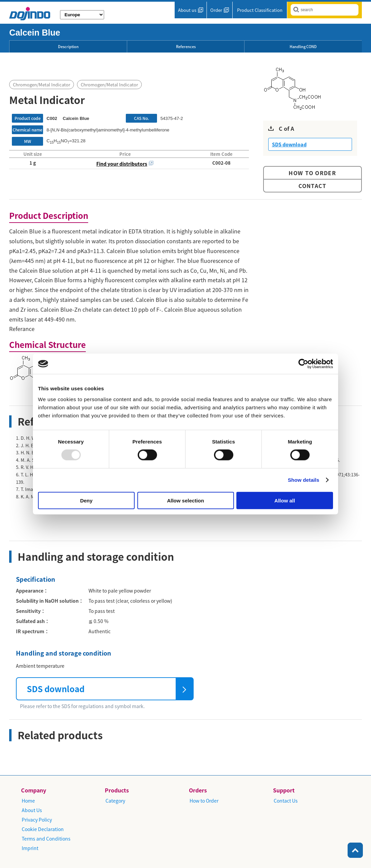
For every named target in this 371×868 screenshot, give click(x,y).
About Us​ (32, 810)
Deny (86, 500)
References (186, 47)
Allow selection (185, 500)
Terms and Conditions (46, 839)
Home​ (28, 801)
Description (68, 47)
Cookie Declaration (43, 829)
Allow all (285, 500)
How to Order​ (204, 801)
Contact (313, 186)
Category (115, 801)
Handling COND (303, 47)
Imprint (30, 848)
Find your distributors (122, 164)
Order (216, 10)
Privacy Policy (37, 820)
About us (187, 10)
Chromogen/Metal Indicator (42, 85)
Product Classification (260, 10)
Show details (304, 480)
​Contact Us (286, 801)
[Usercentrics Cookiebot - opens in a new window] (303, 364)
